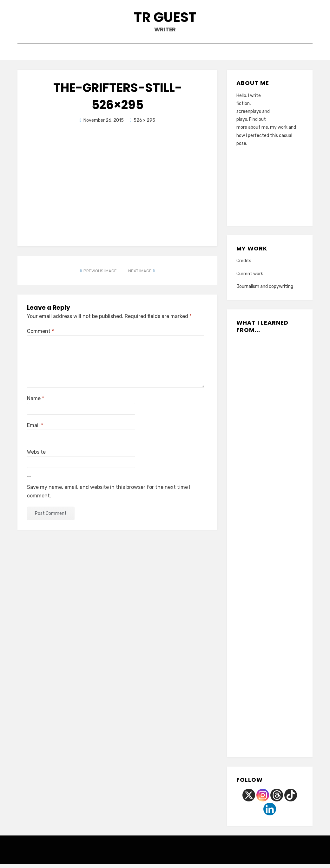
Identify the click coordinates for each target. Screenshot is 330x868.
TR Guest (165, 19)
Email (35, 429)
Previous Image (100, 275)
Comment (40, 335)
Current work (250, 278)
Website (36, 456)
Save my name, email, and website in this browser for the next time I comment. (109, 495)
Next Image (140, 275)
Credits (244, 265)
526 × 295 (144, 124)
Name (36, 402)
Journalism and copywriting (265, 290)
